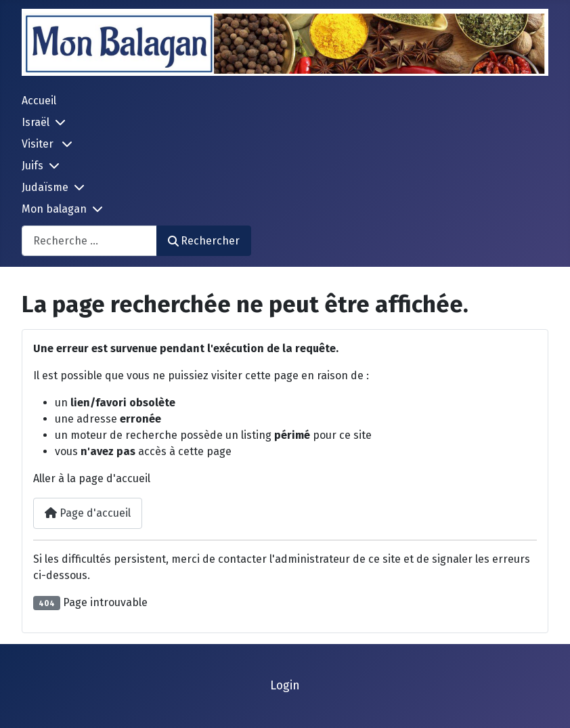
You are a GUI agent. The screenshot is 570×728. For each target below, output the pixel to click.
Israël (36, 122)
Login (285, 686)
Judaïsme (45, 187)
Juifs (32, 166)
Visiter (39, 144)
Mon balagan (54, 209)
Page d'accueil (88, 513)
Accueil (39, 101)
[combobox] (89, 241)
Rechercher (204, 241)
